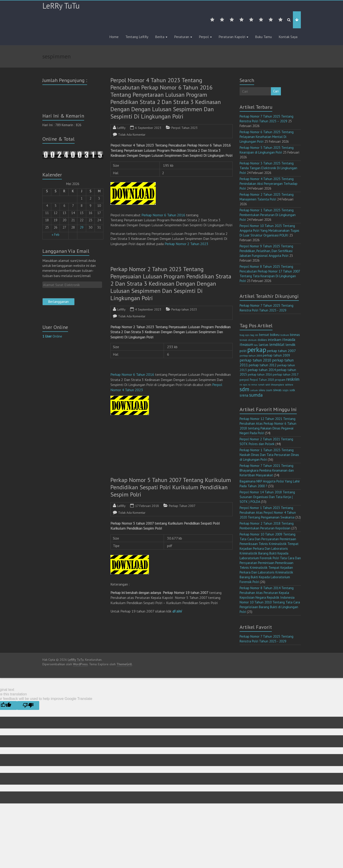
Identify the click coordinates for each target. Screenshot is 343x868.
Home (114, 37)
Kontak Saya (288, 37)
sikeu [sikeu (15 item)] (262, 390)
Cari (276, 91)
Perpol (204, 37)
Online (52, 336)
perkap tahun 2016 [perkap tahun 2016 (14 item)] (260, 375)
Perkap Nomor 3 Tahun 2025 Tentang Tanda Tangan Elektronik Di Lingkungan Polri (268, 168)
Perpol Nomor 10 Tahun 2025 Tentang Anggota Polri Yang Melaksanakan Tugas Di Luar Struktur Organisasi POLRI (269, 230)
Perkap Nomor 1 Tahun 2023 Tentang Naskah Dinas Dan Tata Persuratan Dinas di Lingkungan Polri (269, 455)
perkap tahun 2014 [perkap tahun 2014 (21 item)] (262, 370)
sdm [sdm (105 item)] (244, 389)
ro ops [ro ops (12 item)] (243, 385)
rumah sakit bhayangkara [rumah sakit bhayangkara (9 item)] (271, 385)
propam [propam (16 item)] (280, 380)
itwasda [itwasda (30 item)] (289, 339)
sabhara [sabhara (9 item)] (289, 385)
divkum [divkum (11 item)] (252, 340)
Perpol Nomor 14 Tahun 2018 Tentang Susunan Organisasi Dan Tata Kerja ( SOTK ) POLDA (267, 497)
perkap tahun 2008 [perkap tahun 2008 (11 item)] (251, 356)
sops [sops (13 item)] (286, 390)
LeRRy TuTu (61, 6)
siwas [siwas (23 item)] (277, 390)
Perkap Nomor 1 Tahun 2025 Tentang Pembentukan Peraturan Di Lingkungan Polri (268, 215)
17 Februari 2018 (147, 506)
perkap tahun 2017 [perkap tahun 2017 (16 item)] (286, 374)
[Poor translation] (28, 705)
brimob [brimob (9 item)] (243, 340)
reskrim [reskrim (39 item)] (293, 379)
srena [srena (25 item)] (244, 395)
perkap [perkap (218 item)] (257, 350)
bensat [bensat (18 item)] (264, 335)
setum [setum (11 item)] (254, 390)
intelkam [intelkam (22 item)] (275, 340)
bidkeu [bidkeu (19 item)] (275, 335)
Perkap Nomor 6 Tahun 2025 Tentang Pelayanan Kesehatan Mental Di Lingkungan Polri (267, 137)
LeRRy (121, 128)
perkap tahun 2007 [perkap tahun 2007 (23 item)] (281, 351)
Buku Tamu (263, 37)
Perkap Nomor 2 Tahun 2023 (186, 244)
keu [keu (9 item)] (256, 345)
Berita (160, 37)
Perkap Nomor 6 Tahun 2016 (163, 215)
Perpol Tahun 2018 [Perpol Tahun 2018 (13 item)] (262, 380)
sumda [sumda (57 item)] (256, 395)
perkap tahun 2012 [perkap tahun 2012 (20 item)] (263, 365)
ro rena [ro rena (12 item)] (252, 385)
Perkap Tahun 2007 (182, 506)
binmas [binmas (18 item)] (295, 335)
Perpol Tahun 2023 (185, 128)
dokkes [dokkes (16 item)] (262, 340)
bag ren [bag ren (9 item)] (254, 335)
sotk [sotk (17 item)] (292, 390)
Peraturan (182, 37)
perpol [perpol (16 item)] (244, 380)
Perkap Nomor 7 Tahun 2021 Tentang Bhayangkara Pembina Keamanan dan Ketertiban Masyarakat (267, 470)
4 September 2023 (148, 309)
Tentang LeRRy (137, 37)
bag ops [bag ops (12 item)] (244, 335)
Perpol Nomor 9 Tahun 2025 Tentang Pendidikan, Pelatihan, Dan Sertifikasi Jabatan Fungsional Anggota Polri (266, 251)
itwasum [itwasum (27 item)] (246, 345)
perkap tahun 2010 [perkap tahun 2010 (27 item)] (255, 360)
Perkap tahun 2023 (184, 309)
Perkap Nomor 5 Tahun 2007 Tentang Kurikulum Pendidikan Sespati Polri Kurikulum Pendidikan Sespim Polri (171, 487)
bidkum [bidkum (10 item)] (285, 335)
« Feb (56, 235)
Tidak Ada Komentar (132, 135)
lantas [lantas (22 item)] (264, 345)
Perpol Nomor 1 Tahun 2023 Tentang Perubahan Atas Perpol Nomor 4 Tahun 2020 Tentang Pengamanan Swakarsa (268, 512)
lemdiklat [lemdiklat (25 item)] (277, 345)
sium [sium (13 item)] (269, 390)
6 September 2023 (148, 128)
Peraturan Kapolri (232, 37)
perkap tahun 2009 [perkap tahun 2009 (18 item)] (276, 355)
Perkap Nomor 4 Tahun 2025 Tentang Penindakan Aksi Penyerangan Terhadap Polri (269, 184)
